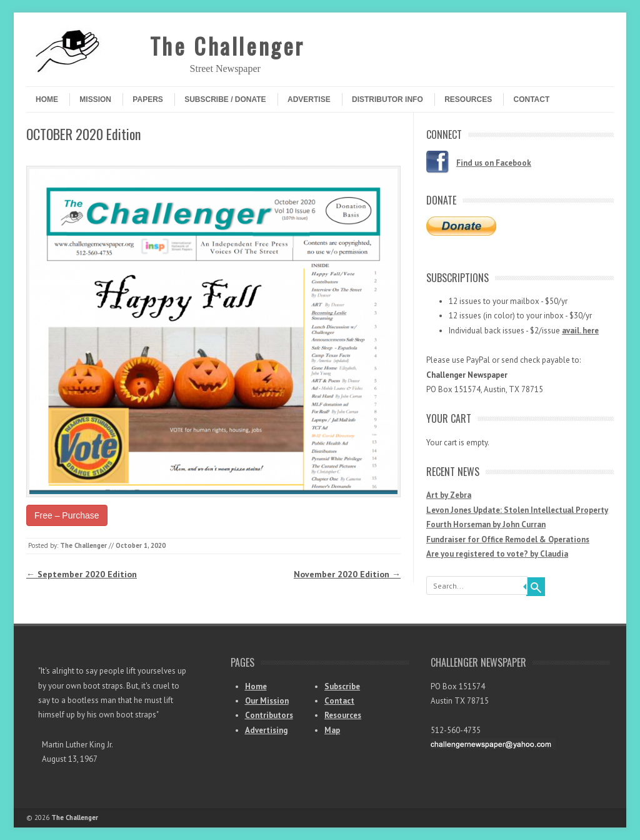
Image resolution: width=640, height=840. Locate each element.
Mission (95, 99)
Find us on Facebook (494, 163)
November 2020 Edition (347, 574)
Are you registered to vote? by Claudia (497, 554)
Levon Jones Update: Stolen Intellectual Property (517, 510)
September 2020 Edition (82, 574)
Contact (531, 99)
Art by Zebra (449, 495)
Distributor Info (387, 99)
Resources (468, 99)
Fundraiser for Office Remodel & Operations (508, 539)
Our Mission (267, 701)
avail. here (580, 331)
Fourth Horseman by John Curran (486, 524)
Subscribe (342, 686)
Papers (147, 99)
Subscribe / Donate (225, 99)
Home (47, 99)
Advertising (266, 730)
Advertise (309, 99)
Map (332, 730)
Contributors (269, 715)
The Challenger (227, 45)
